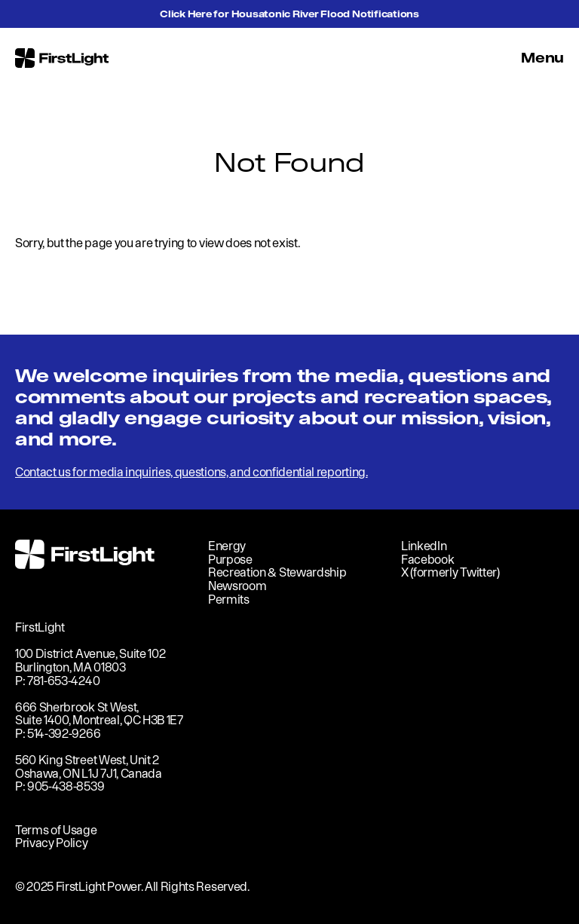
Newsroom (237, 586)
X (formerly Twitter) (450, 572)
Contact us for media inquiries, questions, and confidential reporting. (191, 472)
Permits (229, 599)
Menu (542, 58)
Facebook (427, 559)
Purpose (230, 559)
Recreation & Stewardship (277, 572)
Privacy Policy (52, 843)
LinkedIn (424, 546)
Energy (227, 546)
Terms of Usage (56, 830)
